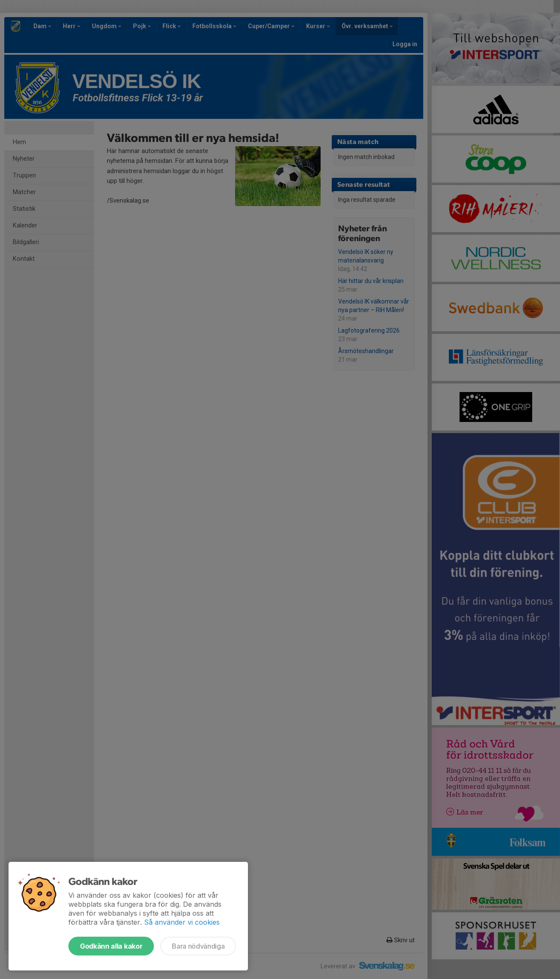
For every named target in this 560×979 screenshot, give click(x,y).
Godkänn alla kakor (111, 946)
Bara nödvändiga (198, 946)
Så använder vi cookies (182, 922)
